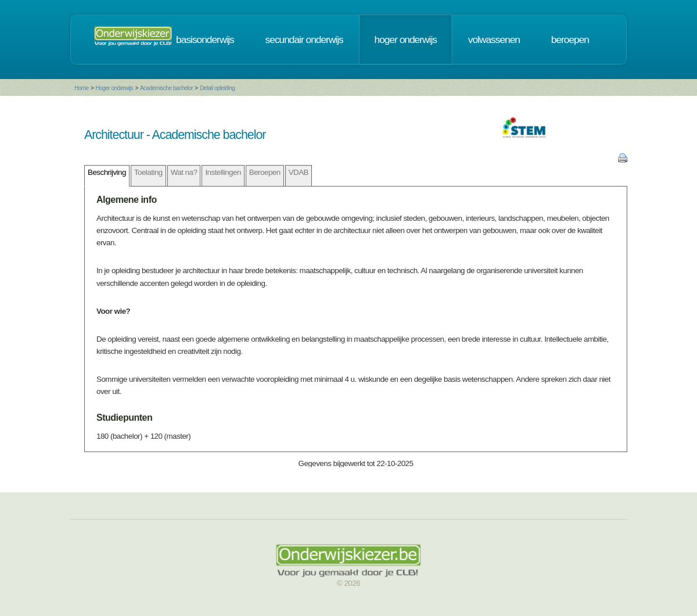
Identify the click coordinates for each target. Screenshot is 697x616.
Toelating (148, 172)
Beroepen (265, 172)
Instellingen (223, 172)
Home (82, 88)
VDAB (299, 172)
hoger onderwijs (406, 40)
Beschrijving (107, 172)
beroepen (570, 40)
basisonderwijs (205, 40)
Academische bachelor (166, 88)
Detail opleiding (217, 88)
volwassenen (494, 40)
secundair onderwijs (304, 40)
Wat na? (184, 172)
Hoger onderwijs (114, 88)
